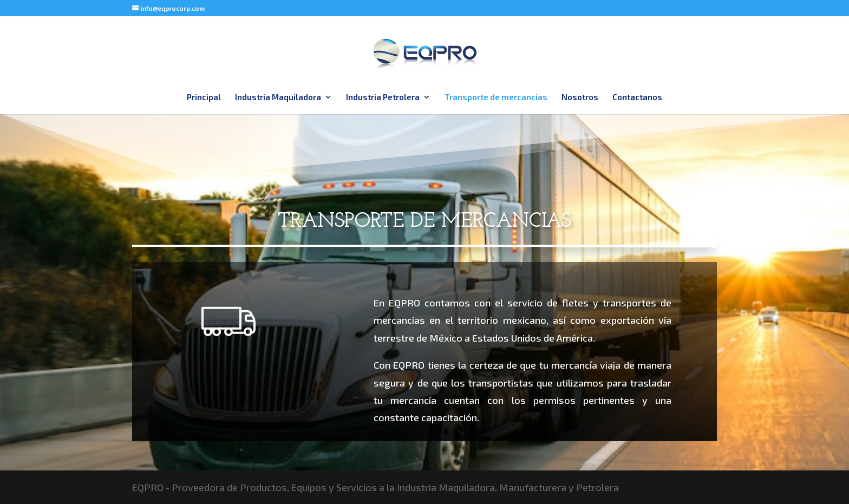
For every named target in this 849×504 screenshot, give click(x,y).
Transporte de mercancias (496, 97)
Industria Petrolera (383, 97)
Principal (204, 97)
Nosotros (580, 97)
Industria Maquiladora (278, 97)
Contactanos (637, 97)
